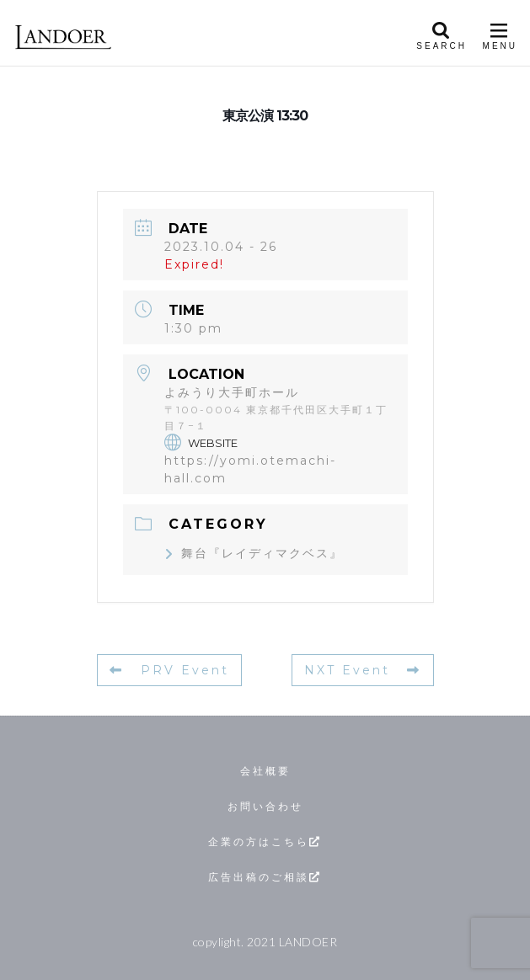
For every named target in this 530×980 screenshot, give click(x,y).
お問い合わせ (265, 806)
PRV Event (169, 670)
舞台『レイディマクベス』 (254, 553)
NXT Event (363, 670)
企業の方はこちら (265, 842)
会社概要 (265, 771)
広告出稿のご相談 (265, 877)
